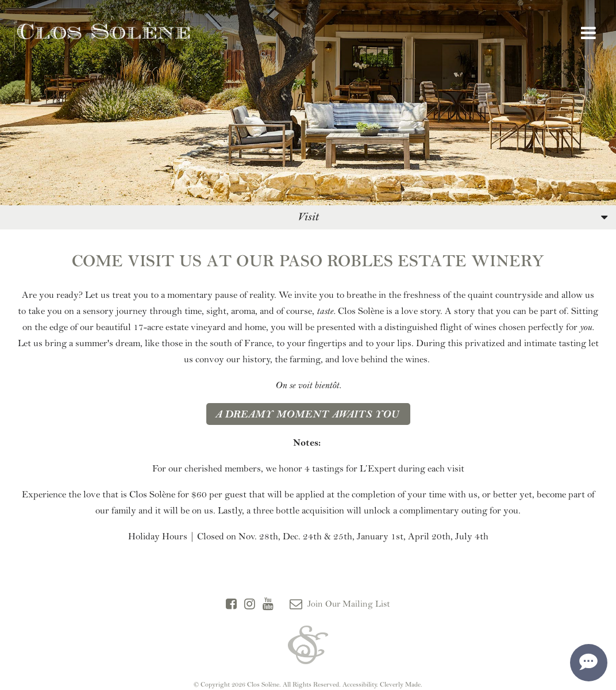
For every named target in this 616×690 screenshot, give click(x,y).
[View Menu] (588, 33)
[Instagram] (250, 604)
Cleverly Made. (401, 684)
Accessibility (360, 684)
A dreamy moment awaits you (308, 414)
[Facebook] (231, 604)
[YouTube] (268, 604)
